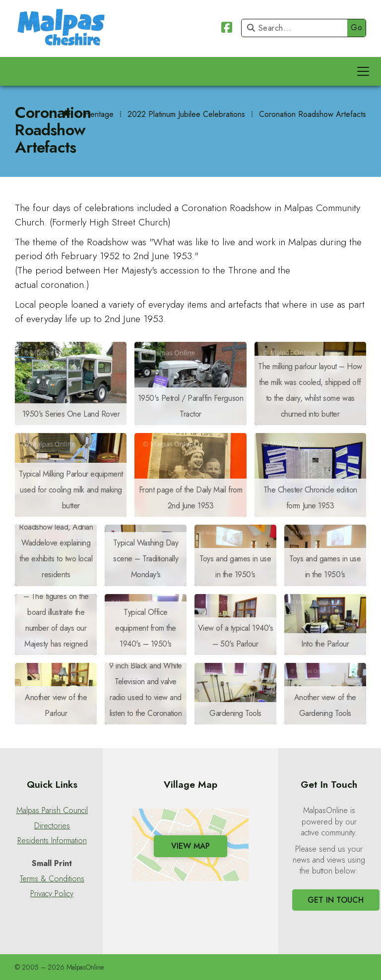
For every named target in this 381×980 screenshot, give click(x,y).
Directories (52, 826)
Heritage (99, 114)
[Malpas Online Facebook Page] (227, 29)
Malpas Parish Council (52, 811)
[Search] (297, 28)
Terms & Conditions (52, 879)
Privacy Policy (52, 894)
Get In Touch (336, 900)
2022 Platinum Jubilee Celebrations (186, 114)
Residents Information (52, 841)
